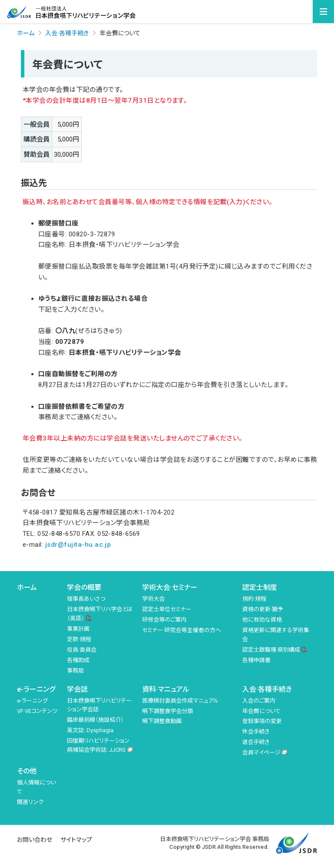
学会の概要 (84, 587)
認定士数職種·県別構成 (271, 650)
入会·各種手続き (267, 689)
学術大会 (154, 599)
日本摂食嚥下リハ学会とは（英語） (100, 614)
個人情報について (36, 787)
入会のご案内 (259, 701)
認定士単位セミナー (167, 609)
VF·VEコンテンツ (37, 711)
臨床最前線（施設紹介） (95, 720)
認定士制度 (260, 587)
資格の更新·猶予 (263, 609)
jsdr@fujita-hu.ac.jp (78, 545)
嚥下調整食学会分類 (168, 711)
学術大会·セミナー (170, 587)
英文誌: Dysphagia (90, 730)
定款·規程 (79, 639)
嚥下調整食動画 (162, 721)
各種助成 (78, 660)
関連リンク (30, 802)
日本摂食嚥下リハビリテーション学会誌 (99, 705)
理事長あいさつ (86, 599)
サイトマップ (76, 840)
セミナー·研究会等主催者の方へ (182, 630)
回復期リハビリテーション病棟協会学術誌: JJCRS (98, 745)
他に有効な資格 (262, 620)
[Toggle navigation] (323, 12)
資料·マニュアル (166, 689)
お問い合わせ (35, 840)
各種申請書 (256, 660)
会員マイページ (261, 752)
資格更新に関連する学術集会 (276, 635)
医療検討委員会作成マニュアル (180, 701)
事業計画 (78, 629)
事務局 (75, 671)
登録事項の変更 (262, 721)
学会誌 (77, 689)
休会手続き (256, 732)
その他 (27, 771)
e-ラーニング (36, 689)
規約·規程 (254, 599)
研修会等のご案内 (164, 620)
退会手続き (256, 742)
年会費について (261, 711)
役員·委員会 (82, 650)
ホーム (26, 33)
